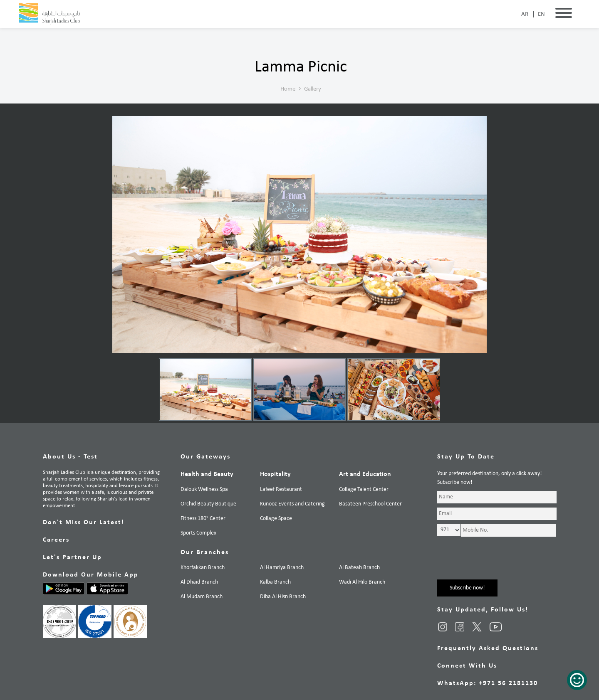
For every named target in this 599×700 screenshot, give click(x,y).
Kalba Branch (275, 582)
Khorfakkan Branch (203, 568)
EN (541, 14)
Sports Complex (198, 533)
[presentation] (500, 563)
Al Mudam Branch (202, 597)
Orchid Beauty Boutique (208, 504)
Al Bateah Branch (359, 568)
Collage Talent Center (364, 489)
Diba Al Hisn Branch (283, 597)
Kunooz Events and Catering (292, 504)
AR (525, 14)
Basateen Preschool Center (370, 504)
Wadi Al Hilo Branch (362, 582)
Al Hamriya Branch (282, 568)
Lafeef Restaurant (281, 489)
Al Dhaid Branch (199, 582)
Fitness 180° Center (203, 519)
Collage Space (276, 519)
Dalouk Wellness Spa (204, 489)
